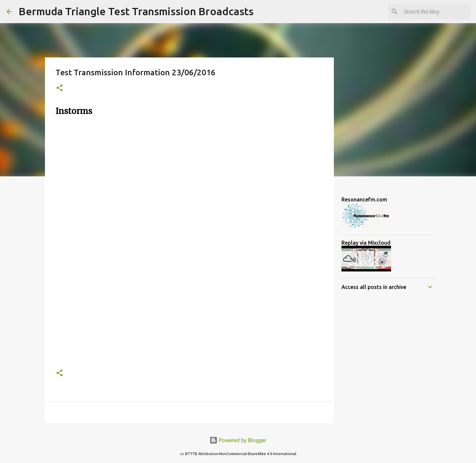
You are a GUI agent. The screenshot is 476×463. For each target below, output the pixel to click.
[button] (59, 88)
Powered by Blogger (238, 440)
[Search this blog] (436, 12)
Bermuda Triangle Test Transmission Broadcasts (136, 11)
